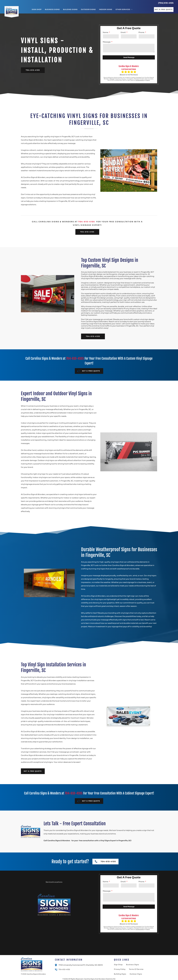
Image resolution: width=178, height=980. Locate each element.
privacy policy (140, 80)
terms (148, 80)
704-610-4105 (87, 222)
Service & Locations (54, 882)
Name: (106, 32)
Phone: (142, 32)
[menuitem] (37, 10)
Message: (107, 42)
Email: (123, 32)
